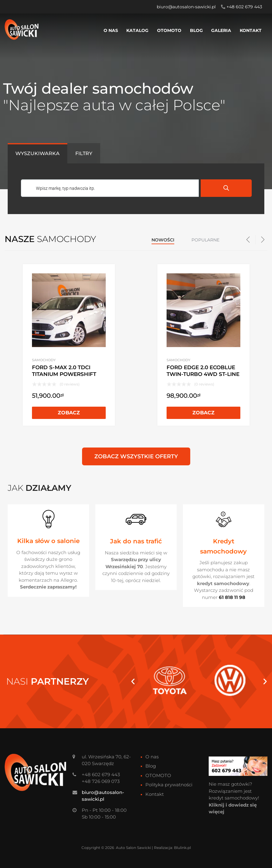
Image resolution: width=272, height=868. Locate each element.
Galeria (221, 30)
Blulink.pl (182, 848)
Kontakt (251, 30)
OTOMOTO (169, 30)
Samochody (44, 360)
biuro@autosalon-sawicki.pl (186, 7)
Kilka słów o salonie (48, 541)
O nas (111, 30)
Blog (196, 30)
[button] (133, 681)
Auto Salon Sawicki (133, 848)
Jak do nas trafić (136, 541)
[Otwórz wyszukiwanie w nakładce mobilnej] (136, 189)
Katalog (137, 30)
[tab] (37, 153)
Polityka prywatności (169, 785)
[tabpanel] (136, 189)
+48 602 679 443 (244, 7)
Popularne (205, 240)
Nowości (163, 240)
